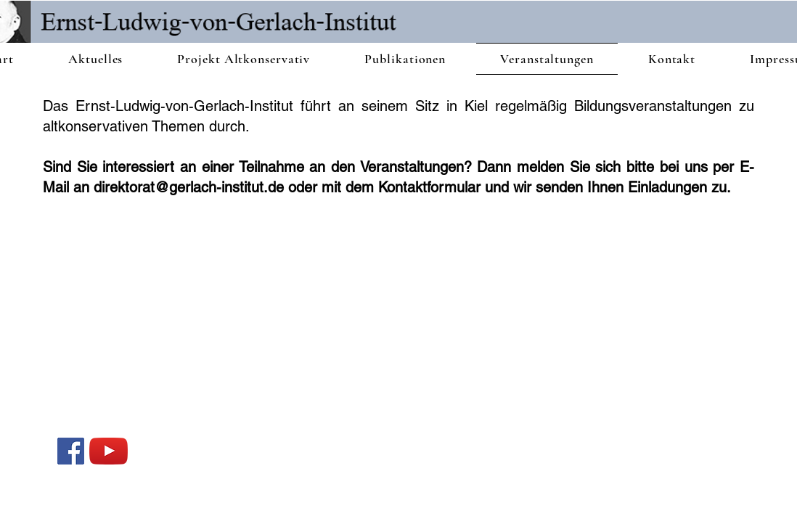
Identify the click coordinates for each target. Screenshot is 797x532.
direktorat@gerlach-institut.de (189, 187)
